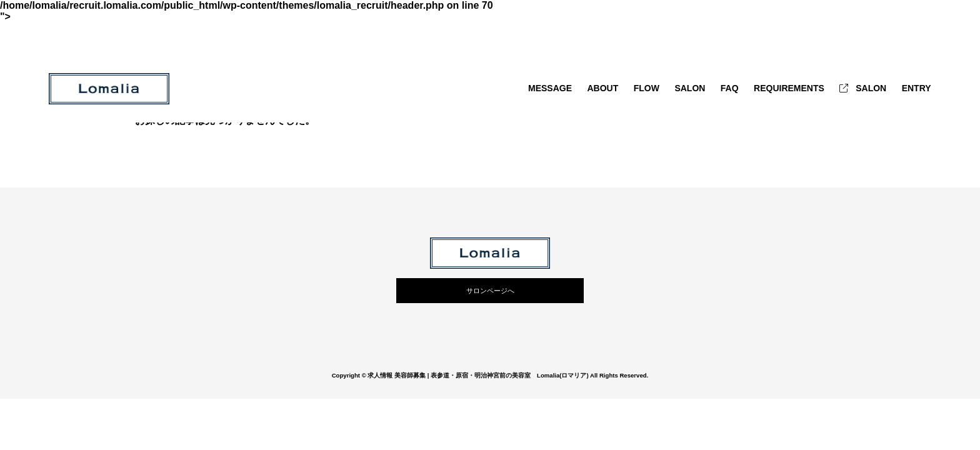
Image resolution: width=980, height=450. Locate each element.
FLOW (647, 88)
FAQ (730, 88)
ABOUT (602, 88)
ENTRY (917, 88)
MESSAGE (550, 88)
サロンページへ (490, 291)
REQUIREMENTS (789, 88)
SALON (690, 88)
